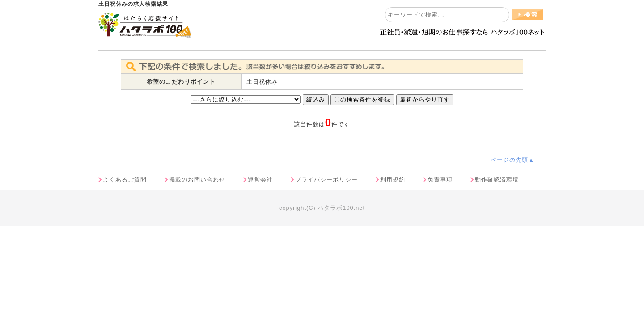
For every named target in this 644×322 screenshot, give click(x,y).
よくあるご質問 (125, 180)
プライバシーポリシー (326, 180)
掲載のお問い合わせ (197, 180)
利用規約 (393, 180)
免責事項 (440, 180)
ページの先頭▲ (513, 160)
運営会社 (260, 180)
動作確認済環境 (497, 180)
